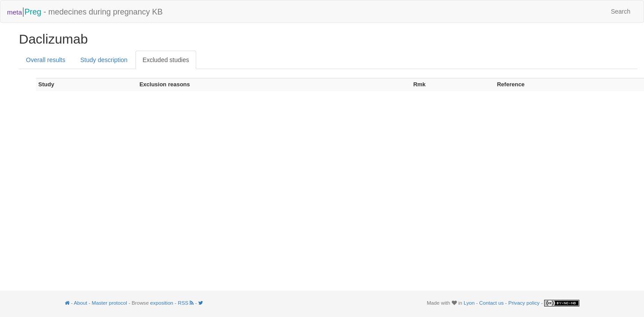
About (80, 303)
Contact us (491, 303)
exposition (162, 303)
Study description (104, 60)
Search (621, 11)
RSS (186, 303)
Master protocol (110, 303)
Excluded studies (166, 60)
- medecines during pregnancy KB (85, 11)
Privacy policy (524, 303)
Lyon (469, 303)
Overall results (46, 60)
